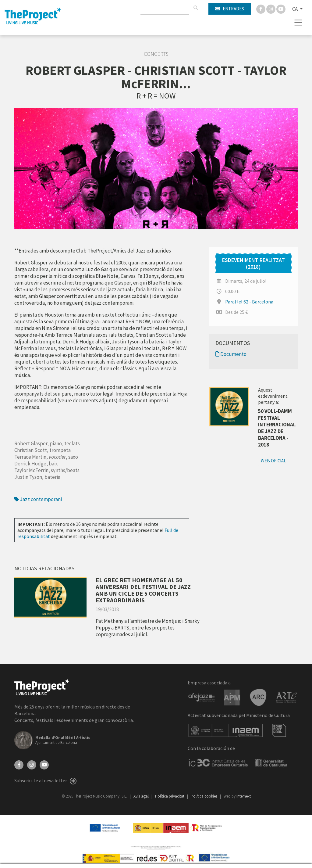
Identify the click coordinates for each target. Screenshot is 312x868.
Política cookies (204, 796)
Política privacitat (170, 796)
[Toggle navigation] (298, 23)
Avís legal (142, 796)
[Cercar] (196, 8)
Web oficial (273, 461)
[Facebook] (261, 9)
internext (244, 796)
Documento (231, 354)
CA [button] (295, 9)
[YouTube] (44, 764)
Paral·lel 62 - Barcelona (249, 302)
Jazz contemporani (38, 499)
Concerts (156, 54)
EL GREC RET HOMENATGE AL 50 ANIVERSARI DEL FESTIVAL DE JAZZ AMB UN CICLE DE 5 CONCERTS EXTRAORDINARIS (143, 590)
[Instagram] (271, 9)
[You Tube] (281, 9)
